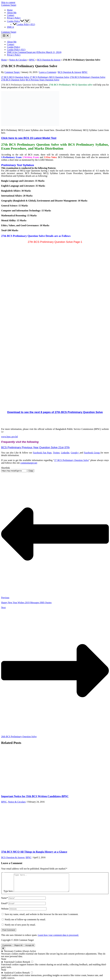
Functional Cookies (13, 965)
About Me (12, 13)
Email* (4, 907)
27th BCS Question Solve (13, 80)
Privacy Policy (14, 18)
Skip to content (8, 2)
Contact (11, 15)
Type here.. (9, 895)
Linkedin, (65, 453)
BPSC (32, 60)
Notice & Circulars (18, 60)
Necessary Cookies (13, 955)
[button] (22, 21)
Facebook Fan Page (42, 453)
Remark (26, 965)
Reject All (18, 949)
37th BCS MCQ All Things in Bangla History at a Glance (34, 852)
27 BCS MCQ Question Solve (15, 77)
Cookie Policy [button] (15, 21)
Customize (7, 949)
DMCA (10, 27)
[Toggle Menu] (27, 21)
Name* (4, 901)
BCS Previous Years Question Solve (43, 80)
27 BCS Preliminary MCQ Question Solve (49, 77)
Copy (31, 471)
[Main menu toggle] (6, 36)
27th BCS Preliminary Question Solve (88, 77)
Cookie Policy (14, 47)
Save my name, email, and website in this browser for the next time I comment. (42, 918)
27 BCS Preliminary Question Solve (71, 460)
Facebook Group (92, 453)
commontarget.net (29, 463)
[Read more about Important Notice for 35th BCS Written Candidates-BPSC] (23, 791)
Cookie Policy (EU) (24, 24)
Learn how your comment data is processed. (58, 939)
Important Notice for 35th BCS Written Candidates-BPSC (35, 796)
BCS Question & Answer (49, 60)
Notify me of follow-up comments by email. (25, 923)
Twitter (56, 453)
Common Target (9, 5)
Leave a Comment (48, 72)
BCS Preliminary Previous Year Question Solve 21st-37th (35, 447)
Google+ (75, 453)
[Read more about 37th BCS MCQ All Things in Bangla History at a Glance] (23, 846)
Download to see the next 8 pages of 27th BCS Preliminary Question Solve (55, 412)
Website (5, 912)
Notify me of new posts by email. (20, 928)
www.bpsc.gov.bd (9, 437)
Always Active (29, 955)
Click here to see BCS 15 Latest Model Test (29, 138)
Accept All (30, 949)
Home (10, 10)
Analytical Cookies (13, 976)
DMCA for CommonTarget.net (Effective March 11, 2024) (34, 52)
